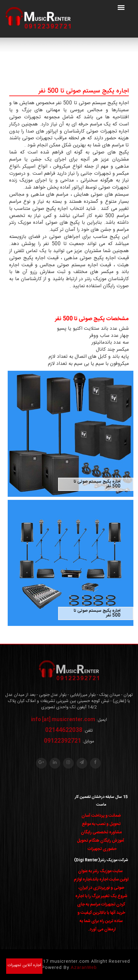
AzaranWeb (84, 968)
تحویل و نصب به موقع (101, 824)
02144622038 (64, 730)
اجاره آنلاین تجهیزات (24, 965)
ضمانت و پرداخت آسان (101, 816)
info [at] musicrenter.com (63, 720)
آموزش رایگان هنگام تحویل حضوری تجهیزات (101, 845)
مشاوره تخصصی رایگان (101, 832)
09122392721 (63, 741)
